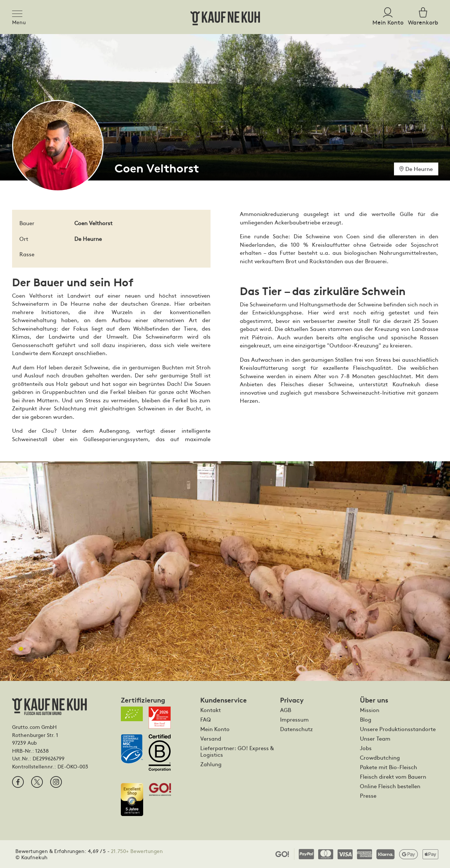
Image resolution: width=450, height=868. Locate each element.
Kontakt (211, 710)
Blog (366, 719)
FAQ (206, 719)
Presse (368, 796)
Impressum (294, 719)
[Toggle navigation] (19, 12)
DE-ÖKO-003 (73, 766)
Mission (370, 710)
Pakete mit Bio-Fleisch (388, 767)
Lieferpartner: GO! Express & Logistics (237, 751)
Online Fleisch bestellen (390, 786)
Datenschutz (296, 729)
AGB (286, 710)
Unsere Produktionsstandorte (398, 729)
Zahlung (211, 764)
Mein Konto (215, 729)
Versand (211, 738)
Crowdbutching (380, 757)
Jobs (366, 748)
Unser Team (375, 738)
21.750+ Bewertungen (137, 851)
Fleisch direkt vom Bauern (393, 776)
